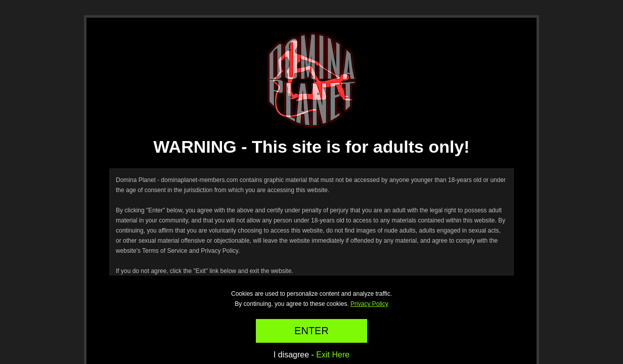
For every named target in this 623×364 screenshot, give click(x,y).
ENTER (312, 331)
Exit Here (333, 355)
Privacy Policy (369, 304)
